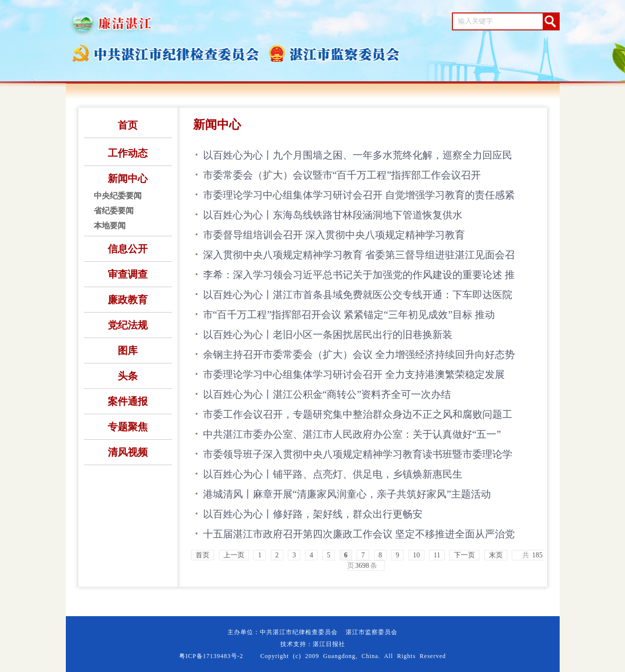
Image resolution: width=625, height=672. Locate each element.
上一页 (234, 555)
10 (417, 555)
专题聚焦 (128, 427)
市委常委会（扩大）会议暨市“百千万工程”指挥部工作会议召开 (342, 175)
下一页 (464, 555)
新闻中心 (128, 178)
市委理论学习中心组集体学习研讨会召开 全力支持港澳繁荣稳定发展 (354, 374)
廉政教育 (128, 300)
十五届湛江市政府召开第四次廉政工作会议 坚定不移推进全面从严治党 (359, 534)
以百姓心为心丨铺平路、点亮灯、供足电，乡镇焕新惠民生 (333, 474)
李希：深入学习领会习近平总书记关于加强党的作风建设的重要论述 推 (359, 275)
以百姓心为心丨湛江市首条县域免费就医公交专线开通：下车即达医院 (358, 295)
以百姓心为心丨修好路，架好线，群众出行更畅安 (313, 514)
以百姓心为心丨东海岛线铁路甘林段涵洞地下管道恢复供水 (333, 215)
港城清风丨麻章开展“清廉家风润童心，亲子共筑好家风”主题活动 (347, 494)
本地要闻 (110, 226)
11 (437, 555)
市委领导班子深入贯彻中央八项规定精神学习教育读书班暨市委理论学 (358, 454)
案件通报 (128, 401)
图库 (128, 350)
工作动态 (128, 153)
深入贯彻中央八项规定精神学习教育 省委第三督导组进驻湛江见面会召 (359, 255)
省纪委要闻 (114, 211)
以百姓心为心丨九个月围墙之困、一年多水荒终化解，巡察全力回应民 (358, 155)
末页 (496, 555)
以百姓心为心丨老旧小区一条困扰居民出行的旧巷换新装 (328, 335)
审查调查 (128, 274)
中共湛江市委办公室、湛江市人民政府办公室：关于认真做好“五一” (352, 434)
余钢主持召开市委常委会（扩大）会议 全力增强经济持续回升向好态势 (359, 354)
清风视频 (128, 452)
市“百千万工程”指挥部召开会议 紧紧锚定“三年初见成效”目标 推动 (349, 315)
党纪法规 (128, 325)
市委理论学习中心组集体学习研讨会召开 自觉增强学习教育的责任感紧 (359, 195)
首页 (128, 125)
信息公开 (128, 249)
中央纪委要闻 (118, 196)
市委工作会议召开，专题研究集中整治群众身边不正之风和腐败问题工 (358, 414)
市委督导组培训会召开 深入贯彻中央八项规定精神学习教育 (334, 235)
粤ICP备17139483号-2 (211, 656)
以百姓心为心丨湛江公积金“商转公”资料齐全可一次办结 (327, 394)
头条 (128, 376)
